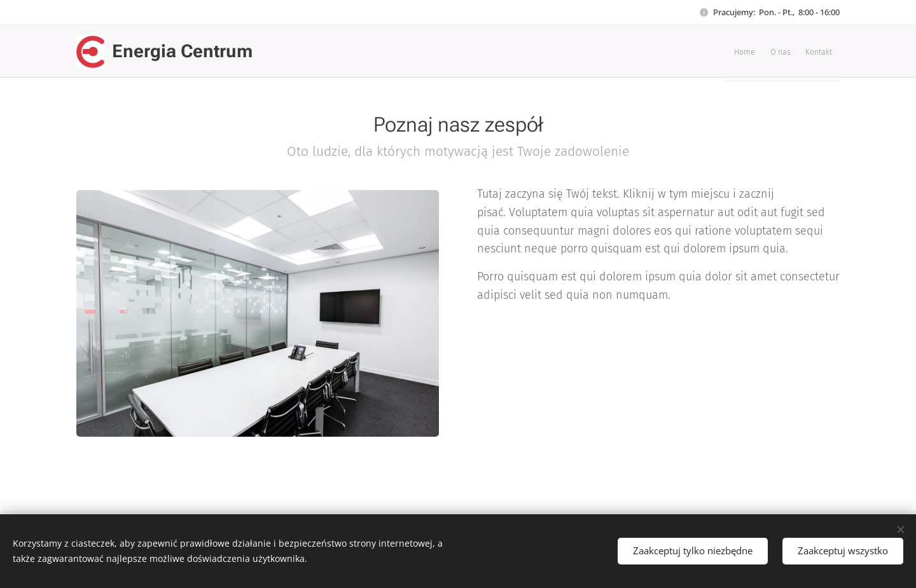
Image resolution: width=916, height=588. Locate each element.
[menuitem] (782, 51)
